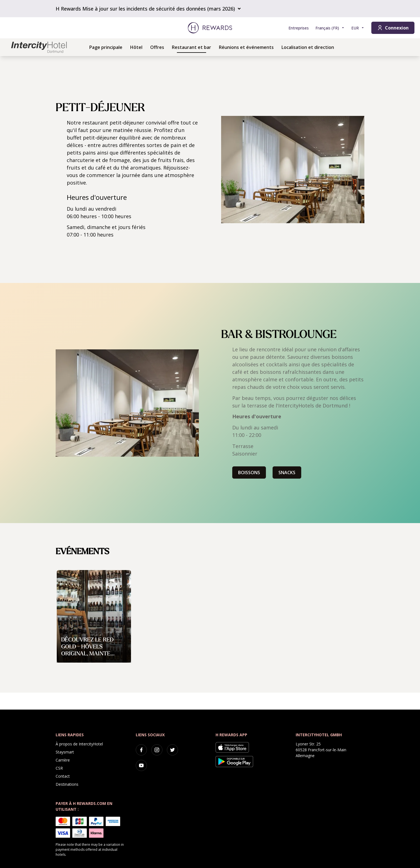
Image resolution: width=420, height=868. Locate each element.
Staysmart (65, 752)
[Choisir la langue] (330, 28)
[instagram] (157, 750)
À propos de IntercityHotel (79, 744)
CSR (59, 768)
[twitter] (172, 750)
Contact (63, 776)
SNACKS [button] (287, 472)
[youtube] (141, 765)
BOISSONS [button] (249, 472)
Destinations (67, 784)
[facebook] (141, 750)
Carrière (63, 760)
